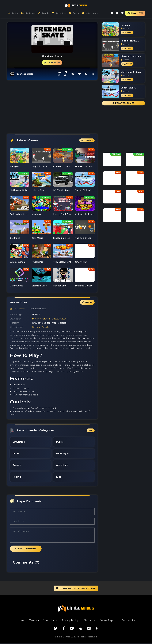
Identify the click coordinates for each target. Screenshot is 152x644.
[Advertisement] (52, 107)
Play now (135, 13)
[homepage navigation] (11, 309)
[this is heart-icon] (80, 74)
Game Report (108, 621)
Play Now (52, 63)
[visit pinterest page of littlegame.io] (97, 629)
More (96, 13)
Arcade (44, 13)
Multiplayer (28, 13)
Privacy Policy (70, 621)
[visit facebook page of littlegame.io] (64, 629)
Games (36, 327)
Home (20, 621)
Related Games (123, 103)
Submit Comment (26, 550)
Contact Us (129, 621)
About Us (89, 621)
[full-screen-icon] (73, 74)
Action (13, 13)
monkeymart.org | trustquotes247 (50, 319)
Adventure (59, 13)
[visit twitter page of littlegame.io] (56, 629)
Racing (74, 13)
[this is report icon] (86, 74)
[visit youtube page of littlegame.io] (72, 629)
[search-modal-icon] (117, 13)
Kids (86, 13)
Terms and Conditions (43, 621)
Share (87, 302)
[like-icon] (112, 13)
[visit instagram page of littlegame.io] (89, 629)
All (91, 430)
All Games (87, 140)
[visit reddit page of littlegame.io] (81, 629)
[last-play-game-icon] (122, 13)
